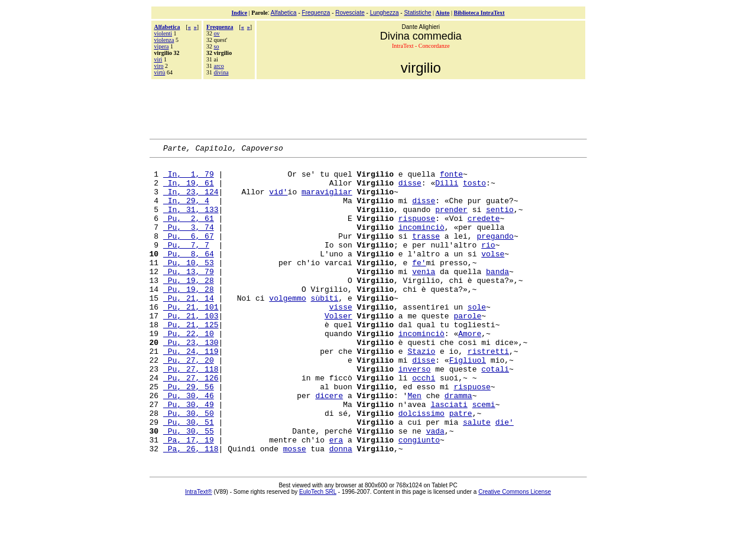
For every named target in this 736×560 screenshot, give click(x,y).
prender (451, 222)
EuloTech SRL (318, 552)
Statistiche (417, 13)
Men (414, 445)
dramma (458, 445)
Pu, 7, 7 (186, 264)
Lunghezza (385, 13)
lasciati (449, 455)
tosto (474, 190)
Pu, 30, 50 (189, 466)
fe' (419, 285)
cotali (495, 413)
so (217, 46)
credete (484, 232)
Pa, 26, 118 (191, 509)
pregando (495, 253)
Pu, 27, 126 (191, 424)
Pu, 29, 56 (189, 434)
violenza (164, 40)
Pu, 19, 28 (189, 307)
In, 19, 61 (189, 190)
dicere (329, 445)
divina (221, 72)
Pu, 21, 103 (191, 349)
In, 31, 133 (191, 222)
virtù (160, 72)
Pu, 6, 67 (189, 253)
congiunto (419, 498)
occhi (424, 424)
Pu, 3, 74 (189, 243)
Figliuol (468, 402)
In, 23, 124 (191, 200)
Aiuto (443, 13)
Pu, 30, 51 (189, 477)
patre (461, 466)
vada (435, 487)
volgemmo (287, 328)
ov (217, 33)
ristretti (488, 392)
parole (467, 349)
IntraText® (199, 552)
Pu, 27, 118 (191, 413)
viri (158, 59)
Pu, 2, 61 (189, 232)
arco (219, 66)
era (336, 498)
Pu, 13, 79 (189, 296)
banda (497, 296)
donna (341, 509)
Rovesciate (350, 13)
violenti (163, 33)
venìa (424, 296)
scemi (484, 455)
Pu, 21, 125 (191, 360)
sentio (500, 222)
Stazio (421, 392)
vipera (162, 46)
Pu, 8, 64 (189, 275)
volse (493, 275)
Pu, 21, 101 (191, 338)
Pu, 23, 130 (191, 381)
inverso (415, 413)
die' (505, 477)
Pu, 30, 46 (189, 445)
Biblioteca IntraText (479, 13)
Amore (470, 370)
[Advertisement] (368, 108)
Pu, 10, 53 (189, 285)
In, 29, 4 (186, 211)
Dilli (447, 190)
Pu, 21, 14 (189, 328)
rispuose (417, 232)
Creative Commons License (515, 552)
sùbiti (325, 328)
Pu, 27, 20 (189, 402)
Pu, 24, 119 (191, 392)
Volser (338, 349)
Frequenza (316, 13)
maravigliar (327, 200)
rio (488, 264)
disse (410, 190)
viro (159, 66)
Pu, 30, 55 (189, 487)
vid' (278, 200)
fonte (451, 179)
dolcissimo (422, 466)
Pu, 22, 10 (189, 370)
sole (477, 338)
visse (341, 338)
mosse (295, 509)
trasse (426, 253)
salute (477, 477)
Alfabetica (284, 13)
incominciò (422, 243)
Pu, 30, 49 (189, 455)
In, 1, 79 (189, 179)
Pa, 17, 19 (189, 498)
